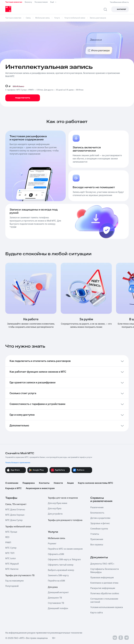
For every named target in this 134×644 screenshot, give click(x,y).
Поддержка (29, 483)
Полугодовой (12, 586)
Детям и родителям (100, 518)
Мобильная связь (56, 538)
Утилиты (95, 534)
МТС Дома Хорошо (15, 515)
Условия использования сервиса (107, 607)
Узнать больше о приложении (18, 463)
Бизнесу (28, 2)
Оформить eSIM (56, 554)
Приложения (97, 539)
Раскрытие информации (103, 588)
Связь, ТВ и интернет (16, 504)
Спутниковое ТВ (56, 603)
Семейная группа (99, 529)
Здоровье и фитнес (100, 523)
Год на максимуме (15, 581)
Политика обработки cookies (105, 594)
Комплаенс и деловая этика (104, 583)
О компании (12, 483)
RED (7, 537)
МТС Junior (11, 558)
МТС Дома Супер (14, 520)
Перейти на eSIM (56, 581)
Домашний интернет (58, 592)
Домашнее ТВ (55, 598)
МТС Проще (11, 532)
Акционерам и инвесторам (40, 488)
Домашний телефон (58, 608)
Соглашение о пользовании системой (104, 600)
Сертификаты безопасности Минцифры (105, 571)
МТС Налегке (12, 569)
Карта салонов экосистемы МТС (95, 483)
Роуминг (52, 544)
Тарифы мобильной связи (18, 527)
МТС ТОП (10, 553)
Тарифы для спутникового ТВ (20, 575)
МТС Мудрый (12, 564)
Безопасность (97, 513)
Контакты (44, 483)
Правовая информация (102, 578)
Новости (58, 483)
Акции (70, 483)
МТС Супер (11, 548)
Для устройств (55, 514)
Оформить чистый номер (61, 565)
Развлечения (97, 507)
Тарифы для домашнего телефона (65, 520)
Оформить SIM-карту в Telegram (64, 560)
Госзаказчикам (41, 2)
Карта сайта (97, 613)
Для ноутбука (55, 509)
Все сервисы (97, 545)
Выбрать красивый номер (61, 570)
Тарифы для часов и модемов (63, 498)
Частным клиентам (14, 2)
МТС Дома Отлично (15, 510)
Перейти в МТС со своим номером (65, 549)
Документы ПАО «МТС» (102, 564)
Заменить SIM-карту (58, 575)
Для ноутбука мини (57, 503)
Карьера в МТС (13, 488)
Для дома (53, 587)
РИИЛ (8, 543)
